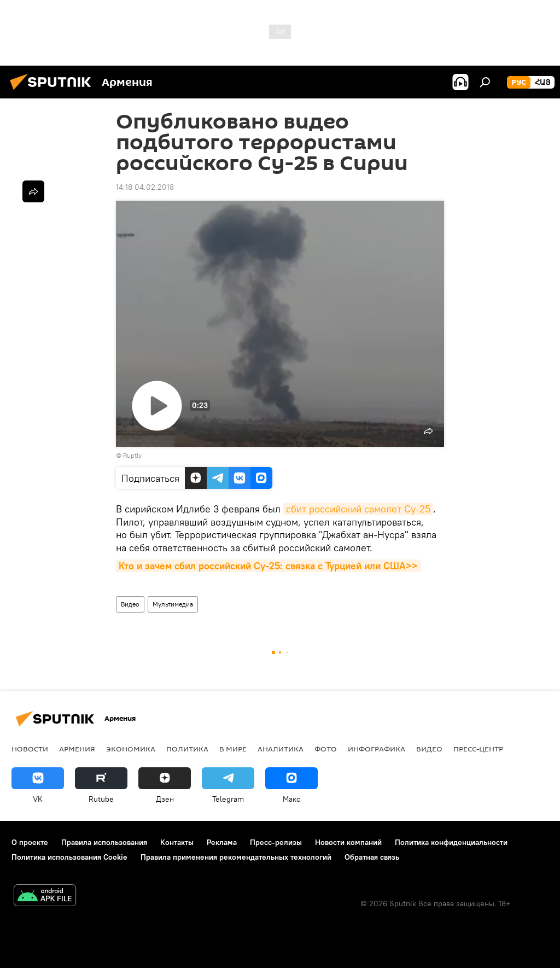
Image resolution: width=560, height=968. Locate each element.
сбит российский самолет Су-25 (358, 509)
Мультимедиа (173, 604)
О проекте (30, 842)
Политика (187, 749)
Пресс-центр (478, 749)
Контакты (177, 842)
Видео (130, 604)
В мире (233, 749)
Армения (77, 749)
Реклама (222, 842)
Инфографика (377, 749)
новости (30, 749)
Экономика (131, 749)
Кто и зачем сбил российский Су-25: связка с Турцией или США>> (268, 566)
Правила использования (104, 842)
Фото (326, 749)
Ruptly (132, 455)
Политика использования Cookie (69, 857)
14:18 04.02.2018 (145, 187)
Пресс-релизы (276, 842)
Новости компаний (348, 842)
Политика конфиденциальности (451, 842)
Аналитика (281, 749)
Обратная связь (372, 857)
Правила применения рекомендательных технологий (236, 857)
